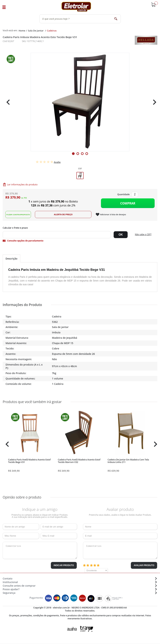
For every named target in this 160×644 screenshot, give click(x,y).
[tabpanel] (80, 102)
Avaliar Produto (144, 566)
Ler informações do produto (22, 184)
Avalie (57, 162)
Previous (7, 102)
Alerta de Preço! (65, 215)
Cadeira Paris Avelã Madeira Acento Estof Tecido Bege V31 (29, 462)
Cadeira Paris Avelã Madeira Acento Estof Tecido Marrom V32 (79, 462)
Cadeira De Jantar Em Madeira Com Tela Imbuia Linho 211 (128, 462)
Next (153, 102)
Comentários (40, 551)
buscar (116, 19)
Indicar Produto (64, 566)
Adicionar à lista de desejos (115, 215)
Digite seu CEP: (80, 228)
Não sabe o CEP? (143, 235)
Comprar (128, 204)
